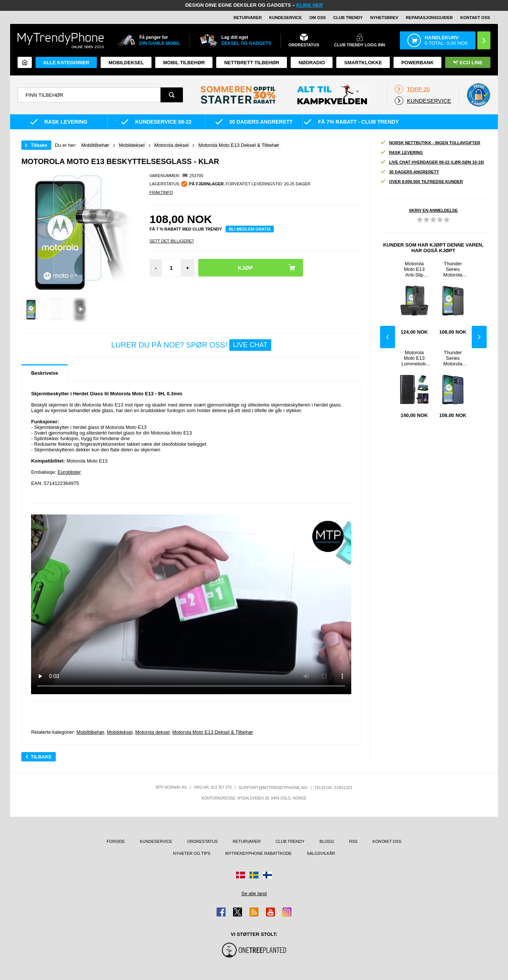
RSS (353, 841)
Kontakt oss (475, 18)
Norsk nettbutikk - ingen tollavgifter (430, 143)
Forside (116, 841)
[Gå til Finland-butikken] (267, 875)
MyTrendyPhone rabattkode (258, 853)
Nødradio (312, 63)
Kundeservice (286, 18)
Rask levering (401, 153)
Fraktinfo (161, 192)
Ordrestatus (202, 841)
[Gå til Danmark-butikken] (241, 875)
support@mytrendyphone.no (273, 788)
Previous (388, 337)
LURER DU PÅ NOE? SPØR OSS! (191, 345)
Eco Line (468, 63)
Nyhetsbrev (384, 18)
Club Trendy (348, 18)
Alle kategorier (66, 63)
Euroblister (69, 472)
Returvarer (247, 18)
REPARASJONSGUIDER (429, 18)
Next (479, 337)
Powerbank (418, 63)
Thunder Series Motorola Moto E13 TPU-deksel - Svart (453, 269)
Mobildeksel (126, 63)
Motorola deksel (152, 732)
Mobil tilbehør (184, 63)
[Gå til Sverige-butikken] (254, 875)
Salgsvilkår (321, 853)
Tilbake (39, 145)
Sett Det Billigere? (172, 241)
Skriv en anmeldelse (433, 210)
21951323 (343, 788)
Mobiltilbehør (91, 732)
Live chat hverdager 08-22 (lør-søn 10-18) (432, 162)
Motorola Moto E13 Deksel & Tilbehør (212, 732)
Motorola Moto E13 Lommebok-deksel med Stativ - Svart (414, 358)
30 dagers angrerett (409, 172)
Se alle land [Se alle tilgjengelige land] (254, 894)
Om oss (318, 18)
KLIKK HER (310, 5)
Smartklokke (363, 63)
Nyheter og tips (192, 853)
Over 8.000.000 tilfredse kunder (421, 182)
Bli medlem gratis (250, 229)
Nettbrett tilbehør (252, 63)
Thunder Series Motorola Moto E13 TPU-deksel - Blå (453, 358)
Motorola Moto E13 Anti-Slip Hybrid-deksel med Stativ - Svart (414, 269)
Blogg (327, 841)
